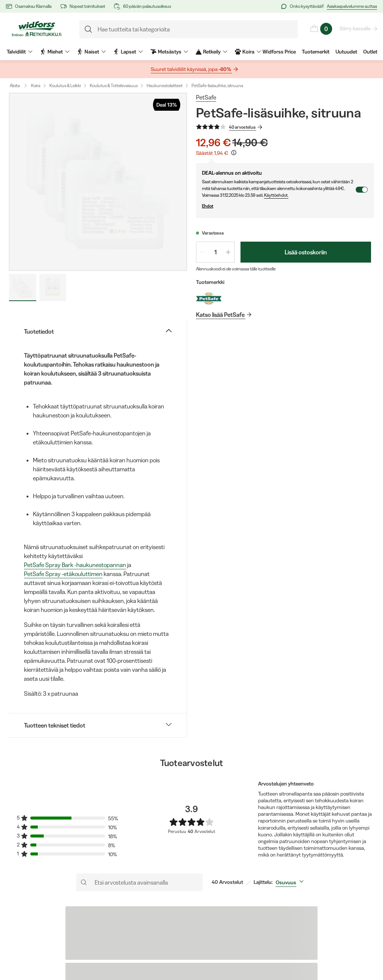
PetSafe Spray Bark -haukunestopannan (75, 565)
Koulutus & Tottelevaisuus (114, 85)
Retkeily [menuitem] (212, 52)
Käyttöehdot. (276, 195)
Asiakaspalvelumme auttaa (352, 6)
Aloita (20, 86)
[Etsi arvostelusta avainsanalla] (140, 882)
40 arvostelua (243, 127)
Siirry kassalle (356, 28)
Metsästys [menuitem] (169, 52)
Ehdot (279, 206)
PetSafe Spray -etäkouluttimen (63, 574)
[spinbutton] (215, 252)
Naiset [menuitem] (91, 52)
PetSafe (206, 97)
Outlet (370, 52)
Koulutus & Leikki (65, 85)
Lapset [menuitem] (128, 52)
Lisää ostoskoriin (306, 252)
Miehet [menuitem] (55, 52)
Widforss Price (279, 52)
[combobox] (291, 882)
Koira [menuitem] (248, 52)
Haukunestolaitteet (165, 85)
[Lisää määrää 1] (228, 252)
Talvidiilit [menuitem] (20, 52)
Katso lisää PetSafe (221, 315)
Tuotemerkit (316, 52)
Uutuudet (346, 52)
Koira (36, 85)
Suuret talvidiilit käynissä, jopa (191, 69)
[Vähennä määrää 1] (202, 252)
